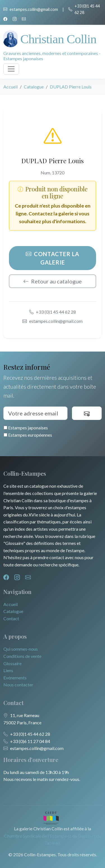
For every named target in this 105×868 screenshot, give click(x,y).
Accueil (11, 87)
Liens (8, 670)
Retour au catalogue (53, 281)
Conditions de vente (22, 656)
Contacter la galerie (53, 258)
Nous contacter (18, 685)
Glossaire (12, 663)
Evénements (15, 678)
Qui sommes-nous (21, 649)
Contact (11, 618)
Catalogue (34, 87)
